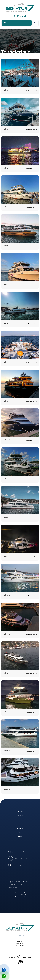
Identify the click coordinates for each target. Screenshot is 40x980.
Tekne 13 (7, 557)
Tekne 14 (7, 595)
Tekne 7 (6, 323)
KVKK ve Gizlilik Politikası (20, 941)
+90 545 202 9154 (21, 852)
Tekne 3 (6, 168)
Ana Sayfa (20, 811)
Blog (20, 832)
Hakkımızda (20, 816)
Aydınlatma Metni (20, 946)
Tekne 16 (7, 673)
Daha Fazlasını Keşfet (31, 91)
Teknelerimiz (20, 824)
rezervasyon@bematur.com (23, 865)
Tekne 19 (7, 790)
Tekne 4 (7, 207)
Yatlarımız (20, 828)
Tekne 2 (7, 129)
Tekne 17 (7, 712)
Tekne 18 (7, 751)
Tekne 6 (7, 284)
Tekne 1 (6, 90)
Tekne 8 (7, 362)
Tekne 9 (7, 401)
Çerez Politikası (20, 943)
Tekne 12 (7, 518)
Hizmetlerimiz (20, 820)
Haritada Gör (20, 895)
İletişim (20, 837)
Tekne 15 (7, 634)
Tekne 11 (7, 479)
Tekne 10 (7, 440)
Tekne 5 (6, 246)
